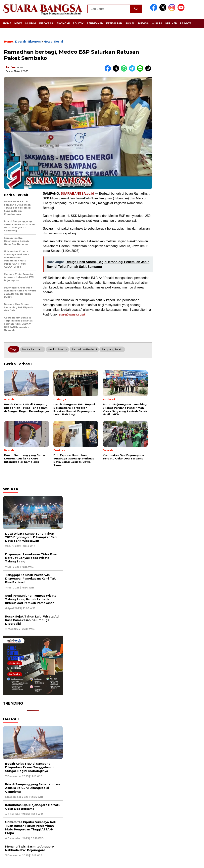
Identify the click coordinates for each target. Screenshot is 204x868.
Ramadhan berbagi (84, 349)
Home (7, 23)
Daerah (21, 42)
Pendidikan (95, 23)
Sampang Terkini (112, 349)
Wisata (157, 23)
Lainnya (186, 23)
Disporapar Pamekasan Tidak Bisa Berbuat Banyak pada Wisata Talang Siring (31, 558)
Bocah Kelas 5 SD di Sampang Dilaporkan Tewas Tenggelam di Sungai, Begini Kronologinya (30, 767)
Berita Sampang (33, 349)
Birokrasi (46, 23)
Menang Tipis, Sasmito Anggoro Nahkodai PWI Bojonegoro (29, 848)
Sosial (130, 23)
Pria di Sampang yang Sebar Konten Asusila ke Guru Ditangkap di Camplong (32, 788)
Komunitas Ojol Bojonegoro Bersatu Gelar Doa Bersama (33, 807)
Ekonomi (63, 23)
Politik (78, 23)
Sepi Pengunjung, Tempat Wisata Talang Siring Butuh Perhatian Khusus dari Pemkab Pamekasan (31, 599)
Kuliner (171, 23)
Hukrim (31, 23)
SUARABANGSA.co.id (77, 194)
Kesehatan (114, 23)
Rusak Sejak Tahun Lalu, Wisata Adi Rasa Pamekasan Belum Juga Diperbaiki (32, 620)
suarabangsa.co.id (72, 314)
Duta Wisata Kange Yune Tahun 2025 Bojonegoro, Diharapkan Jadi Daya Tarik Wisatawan (31, 537)
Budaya (143, 23)
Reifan (10, 67)
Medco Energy (57, 349)
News (18, 23)
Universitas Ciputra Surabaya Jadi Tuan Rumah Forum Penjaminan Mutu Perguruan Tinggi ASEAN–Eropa (30, 828)
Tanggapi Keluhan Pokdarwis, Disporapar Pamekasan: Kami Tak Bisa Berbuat (30, 579)
